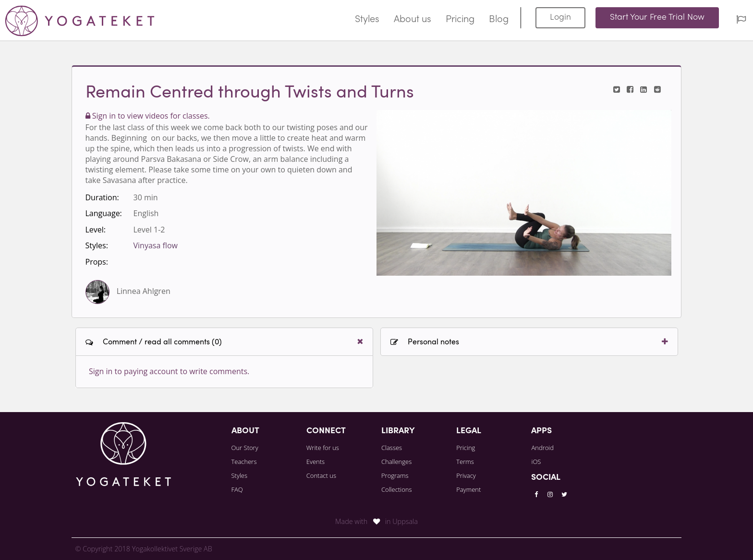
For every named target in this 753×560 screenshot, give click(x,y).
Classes (392, 448)
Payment (468, 489)
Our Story (245, 448)
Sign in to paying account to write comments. (169, 371)
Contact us (321, 475)
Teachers (244, 462)
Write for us (323, 448)
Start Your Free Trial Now (657, 18)
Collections (397, 489)
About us (413, 20)
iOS (536, 462)
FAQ (237, 489)
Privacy (466, 475)
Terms (465, 462)
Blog (499, 20)
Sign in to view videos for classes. (148, 116)
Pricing (460, 20)
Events (316, 462)
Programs (395, 475)
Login (560, 18)
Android (542, 448)
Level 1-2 (149, 230)
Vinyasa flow (156, 245)
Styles (367, 20)
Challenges (396, 462)
